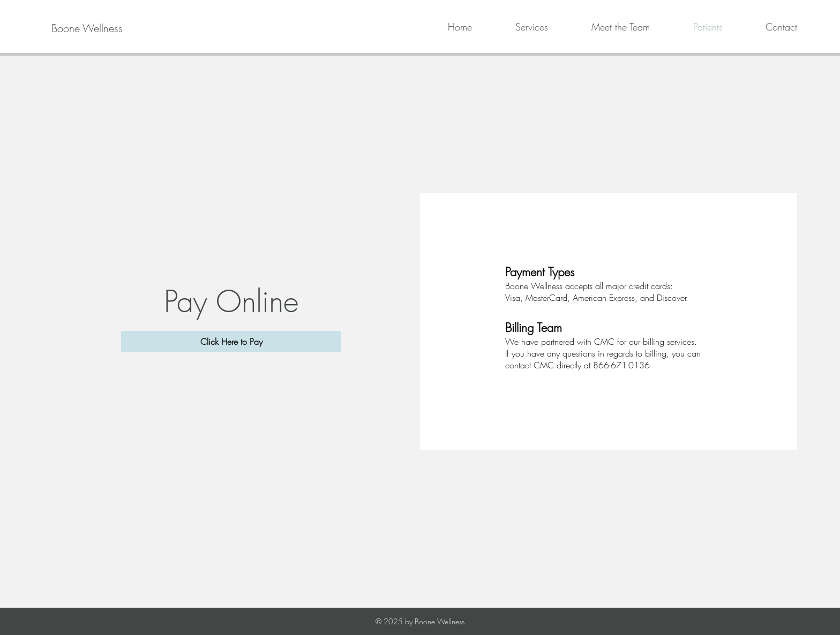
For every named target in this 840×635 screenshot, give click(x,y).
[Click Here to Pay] (231, 342)
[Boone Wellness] (87, 28)
